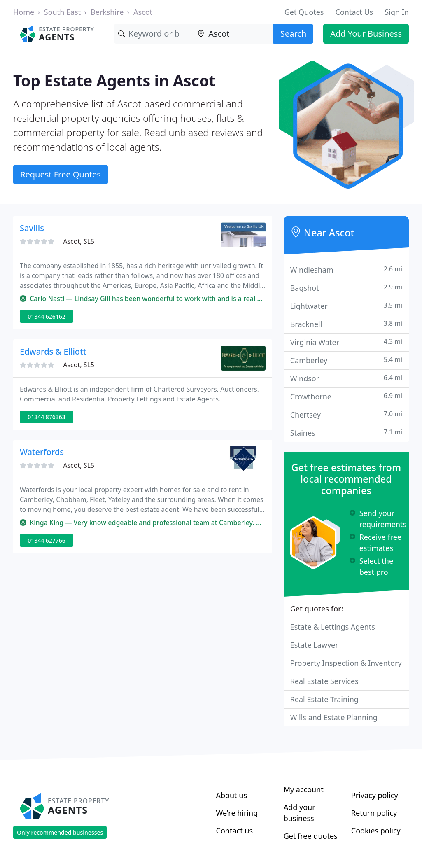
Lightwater (346, 306)
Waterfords (42, 452)
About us (232, 795)
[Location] (233, 34)
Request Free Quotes (61, 174)
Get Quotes (304, 12)
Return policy (374, 813)
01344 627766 (47, 540)
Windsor (346, 378)
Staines (346, 433)
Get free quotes (311, 836)
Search (293, 34)
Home (24, 12)
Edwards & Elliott (53, 351)
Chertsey (346, 414)
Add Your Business (366, 34)
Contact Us (354, 12)
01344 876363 (47, 417)
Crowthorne (346, 396)
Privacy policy (375, 795)
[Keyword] (154, 34)
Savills (32, 228)
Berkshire (107, 12)
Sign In (397, 12)
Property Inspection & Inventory (346, 663)
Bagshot (346, 288)
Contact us (235, 831)
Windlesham (346, 269)
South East (62, 12)
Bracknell (346, 324)
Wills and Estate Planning (334, 717)
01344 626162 (47, 316)
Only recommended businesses (60, 832)
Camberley (346, 360)
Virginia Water (346, 342)
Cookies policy (376, 831)
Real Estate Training (324, 699)
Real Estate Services (324, 681)
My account (304, 789)
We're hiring (237, 813)
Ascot (143, 12)
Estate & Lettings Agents (333, 627)
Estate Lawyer (314, 645)
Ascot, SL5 (79, 241)
